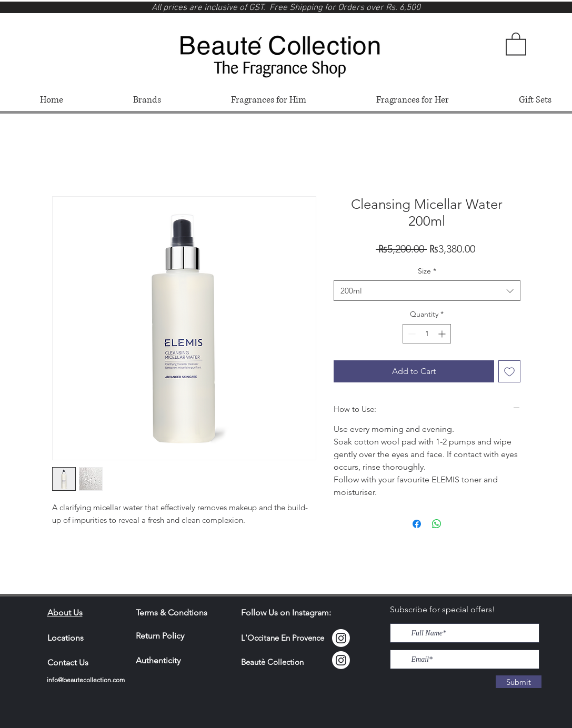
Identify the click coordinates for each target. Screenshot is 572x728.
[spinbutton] (427, 334)
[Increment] (443, 334)
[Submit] (519, 682)
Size (427, 271)
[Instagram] (341, 660)
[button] (516, 43)
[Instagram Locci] (341, 638)
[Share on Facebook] (417, 524)
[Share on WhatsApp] (437, 524)
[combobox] (427, 291)
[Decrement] (411, 334)
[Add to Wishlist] (509, 371)
